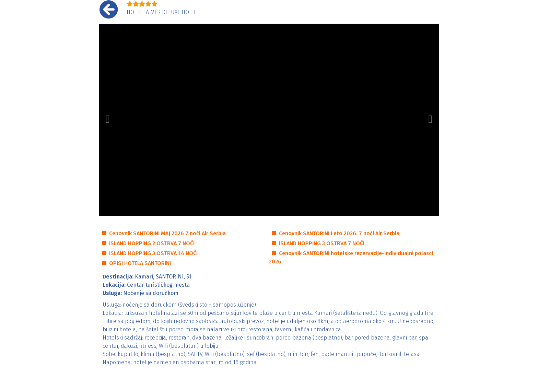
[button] (108, 120)
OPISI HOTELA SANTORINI (140, 263)
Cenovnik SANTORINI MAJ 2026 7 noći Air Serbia (167, 233)
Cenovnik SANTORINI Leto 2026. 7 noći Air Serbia (339, 233)
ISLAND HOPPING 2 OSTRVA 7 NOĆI (152, 243)
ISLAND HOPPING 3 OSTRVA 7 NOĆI (322, 243)
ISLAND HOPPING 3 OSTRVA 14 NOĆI (153, 253)
